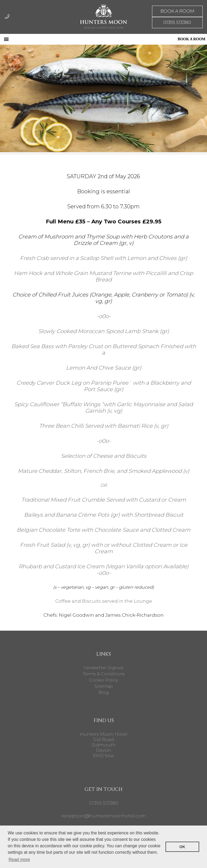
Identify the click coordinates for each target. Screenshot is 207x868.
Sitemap (104, 686)
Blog (104, 692)
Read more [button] (19, 860)
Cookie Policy (103, 680)
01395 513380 (177, 22)
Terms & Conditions (104, 674)
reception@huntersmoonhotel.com (104, 816)
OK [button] (182, 847)
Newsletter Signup (103, 668)
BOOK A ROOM (177, 11)
